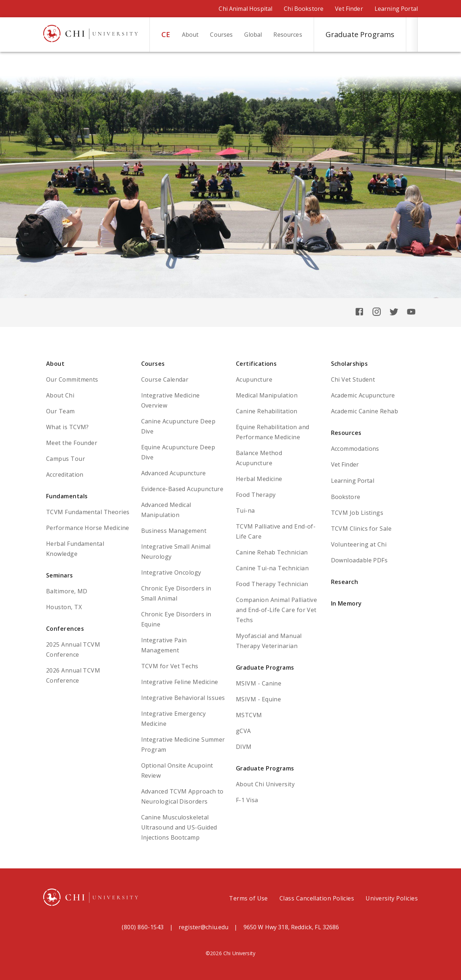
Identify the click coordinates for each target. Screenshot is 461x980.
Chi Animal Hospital (245, 9)
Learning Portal (396, 9)
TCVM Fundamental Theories (88, 512)
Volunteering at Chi (359, 544)
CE (166, 34)
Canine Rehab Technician (272, 552)
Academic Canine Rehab (365, 411)
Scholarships (350, 364)
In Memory (346, 603)
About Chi (60, 395)
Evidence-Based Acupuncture (182, 489)
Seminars (60, 575)
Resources (346, 433)
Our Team (61, 411)
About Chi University (265, 784)
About (55, 364)
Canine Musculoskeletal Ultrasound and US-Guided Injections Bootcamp (179, 827)
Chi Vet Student (353, 379)
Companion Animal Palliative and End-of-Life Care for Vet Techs (276, 610)
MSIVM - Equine (258, 699)
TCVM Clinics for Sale (361, 529)
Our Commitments (72, 379)
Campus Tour (66, 459)
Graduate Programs (265, 667)
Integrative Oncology (171, 572)
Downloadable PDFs (359, 560)
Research (345, 582)
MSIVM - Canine (259, 683)
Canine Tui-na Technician (272, 568)
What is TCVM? (68, 427)
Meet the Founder (72, 443)
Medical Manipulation (267, 395)
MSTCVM (249, 715)
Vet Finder (349, 9)
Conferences (65, 629)
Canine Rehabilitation (267, 411)
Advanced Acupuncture (174, 473)
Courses (153, 364)
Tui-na (245, 511)
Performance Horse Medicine (88, 528)
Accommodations (355, 449)
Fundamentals (67, 496)
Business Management (174, 531)
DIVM (244, 747)
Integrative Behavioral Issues (183, 698)
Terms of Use (249, 898)
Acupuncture (254, 379)
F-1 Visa (247, 800)
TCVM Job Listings (357, 513)
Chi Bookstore (304, 9)
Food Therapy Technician (272, 584)
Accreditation (65, 475)
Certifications (256, 364)
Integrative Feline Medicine (180, 682)
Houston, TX (64, 607)
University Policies (392, 898)
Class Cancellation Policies (317, 898)
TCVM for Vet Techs (170, 666)
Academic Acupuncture (363, 395)
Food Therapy (256, 495)
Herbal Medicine (259, 479)
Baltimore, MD (67, 591)
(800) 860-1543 (143, 927)
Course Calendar (165, 379)
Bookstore (346, 497)
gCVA (243, 731)
